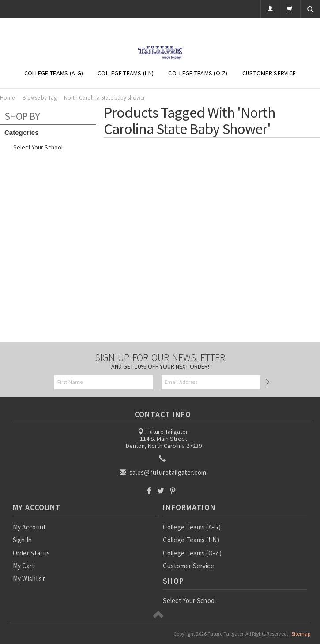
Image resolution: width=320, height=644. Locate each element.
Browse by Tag (40, 98)
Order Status (32, 553)
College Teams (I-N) (126, 73)
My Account (30, 527)
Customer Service (269, 73)
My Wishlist (29, 579)
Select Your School (38, 147)
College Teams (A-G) (54, 73)
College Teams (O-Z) (198, 73)
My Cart (24, 566)
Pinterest (173, 490)
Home (7, 98)
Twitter (161, 490)
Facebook (149, 490)
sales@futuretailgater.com (164, 472)
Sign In (23, 540)
